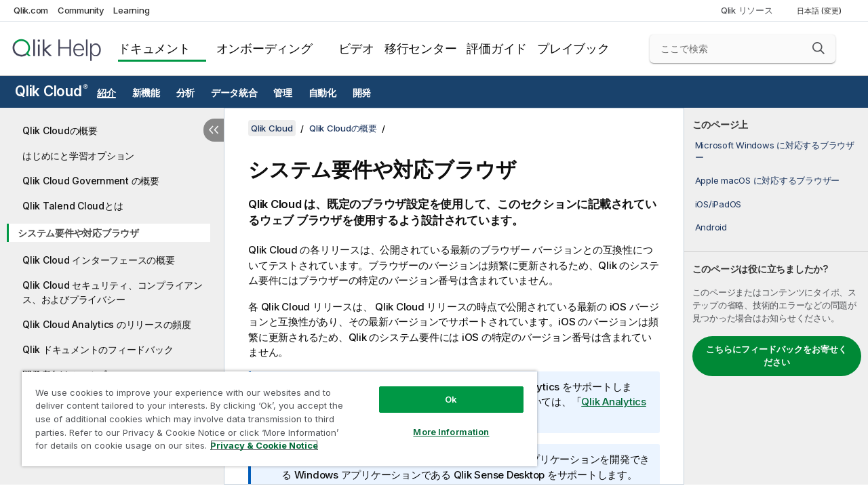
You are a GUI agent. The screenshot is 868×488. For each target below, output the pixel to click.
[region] (273, 413)
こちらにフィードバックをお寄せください (776, 356)
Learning (131, 10)
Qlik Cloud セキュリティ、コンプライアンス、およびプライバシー (113, 292)
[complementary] (776, 296)
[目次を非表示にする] (214, 130)
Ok (441, 389)
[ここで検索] (743, 49)
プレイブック (573, 48)
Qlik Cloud (52, 91)
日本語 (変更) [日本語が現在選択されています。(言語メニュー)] (820, 11)
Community (81, 10)
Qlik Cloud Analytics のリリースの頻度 (107, 324)
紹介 (106, 93)
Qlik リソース (747, 10)
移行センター (421, 48)
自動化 (322, 93)
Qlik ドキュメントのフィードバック (98, 349)
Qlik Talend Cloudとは (73, 206)
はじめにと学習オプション (78, 156)
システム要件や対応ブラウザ (78, 233)
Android (711, 227)
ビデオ (356, 48)
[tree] (112, 262)
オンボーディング (264, 48)
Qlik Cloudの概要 (60, 130)
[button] (818, 48)
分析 (186, 93)
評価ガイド (497, 48)
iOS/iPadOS (718, 204)
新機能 (146, 93)
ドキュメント (154, 48)
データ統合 (234, 93)
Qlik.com (31, 10)
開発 (362, 93)
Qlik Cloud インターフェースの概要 (99, 260)
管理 (283, 93)
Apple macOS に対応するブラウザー (768, 180)
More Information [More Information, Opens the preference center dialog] (441, 422)
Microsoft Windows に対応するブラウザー (775, 151)
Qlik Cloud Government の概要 (91, 181)
